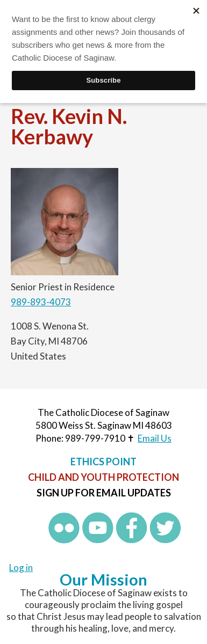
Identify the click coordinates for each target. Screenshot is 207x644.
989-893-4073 (41, 302)
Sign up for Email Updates (104, 493)
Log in (21, 568)
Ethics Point (103, 462)
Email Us (155, 438)
